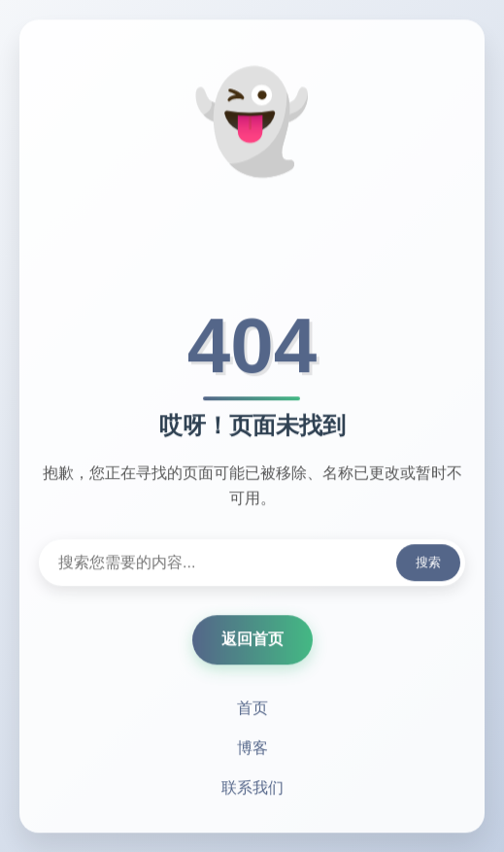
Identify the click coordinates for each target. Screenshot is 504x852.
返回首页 (252, 641)
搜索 (428, 564)
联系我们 (252, 789)
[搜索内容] (252, 564)
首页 (252, 710)
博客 (252, 750)
